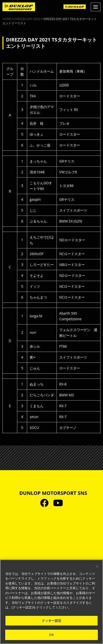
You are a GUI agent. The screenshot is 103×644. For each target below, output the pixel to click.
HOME (7, 19)
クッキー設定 (51, 621)
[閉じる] (97, 566)
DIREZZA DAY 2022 (27, 19)
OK (51, 635)
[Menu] (96, 7)
